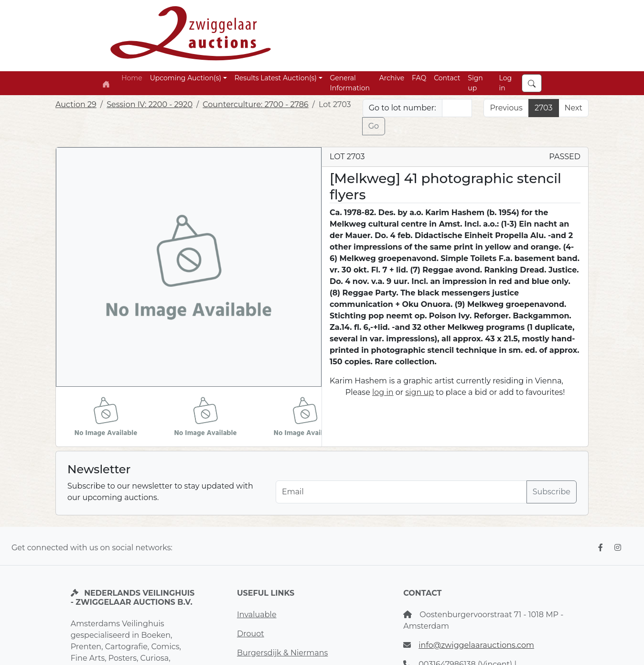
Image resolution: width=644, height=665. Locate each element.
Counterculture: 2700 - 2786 (255, 104)
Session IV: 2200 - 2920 (150, 104)
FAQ (419, 78)
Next (574, 108)
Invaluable (257, 615)
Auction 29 (76, 104)
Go (374, 126)
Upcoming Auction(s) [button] (186, 78)
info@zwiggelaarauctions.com (476, 645)
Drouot (251, 634)
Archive (392, 78)
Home (132, 78)
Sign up (475, 83)
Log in (506, 83)
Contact (447, 78)
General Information (350, 83)
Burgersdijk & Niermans (282, 653)
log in (383, 392)
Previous (506, 108)
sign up (419, 392)
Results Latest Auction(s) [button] (276, 78)
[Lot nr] (457, 108)
